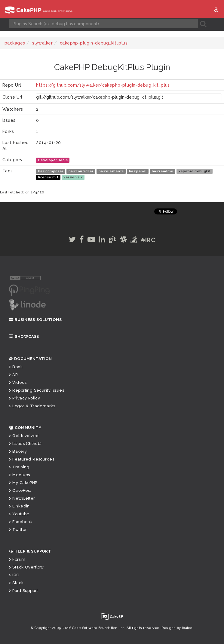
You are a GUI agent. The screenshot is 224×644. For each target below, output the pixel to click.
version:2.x (73, 177)
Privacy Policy (25, 398)
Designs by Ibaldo (177, 628)
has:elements (111, 171)
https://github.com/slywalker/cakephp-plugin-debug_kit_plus (103, 85)
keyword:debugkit (195, 171)
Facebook (21, 522)
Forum (17, 559)
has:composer (51, 171)
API (14, 375)
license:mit (48, 177)
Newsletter (22, 498)
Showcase (24, 336)
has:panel (138, 171)
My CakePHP (23, 483)
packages (15, 43)
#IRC (148, 240)
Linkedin (19, 506)
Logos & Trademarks (32, 406)
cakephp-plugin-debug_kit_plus (94, 43)
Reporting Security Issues (37, 390)
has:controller (81, 171)
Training (19, 467)
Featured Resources (32, 459)
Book (16, 367)
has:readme (163, 171)
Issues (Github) (25, 444)
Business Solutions (35, 320)
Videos (18, 382)
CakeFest (20, 490)
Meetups (19, 475)
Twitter (18, 530)
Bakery (18, 451)
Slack (16, 583)
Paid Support (23, 591)
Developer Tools (53, 160)
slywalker (42, 43)
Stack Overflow (26, 567)
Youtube (19, 514)
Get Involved (24, 436)
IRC (14, 575)
